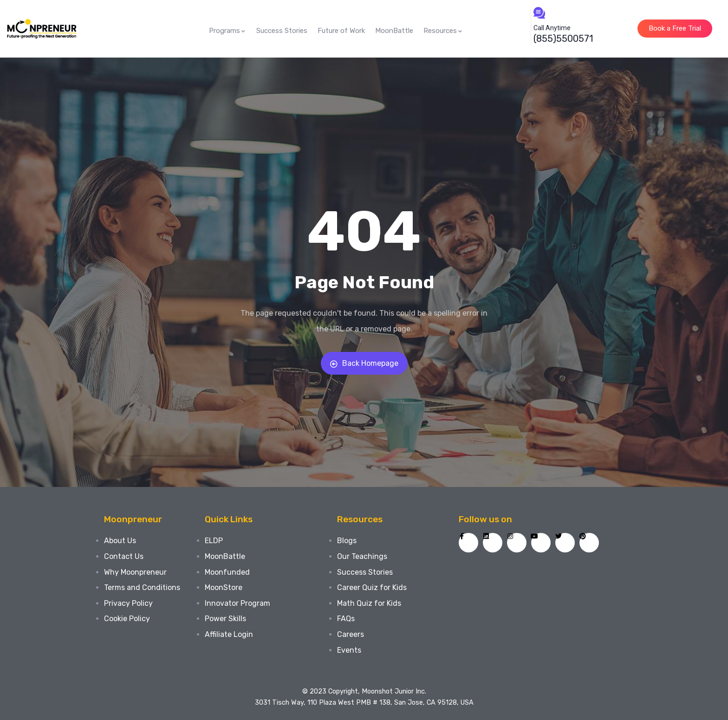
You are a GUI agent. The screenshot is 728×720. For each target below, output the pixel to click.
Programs (227, 31)
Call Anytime (552, 28)
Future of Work (341, 31)
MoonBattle (394, 31)
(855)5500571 (563, 39)
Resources (443, 31)
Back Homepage (364, 363)
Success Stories (282, 31)
